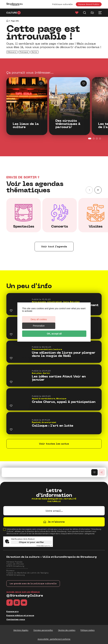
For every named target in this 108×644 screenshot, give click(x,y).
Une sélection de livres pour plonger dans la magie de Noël (64, 354)
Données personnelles (43, 630)
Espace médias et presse (20, 615)
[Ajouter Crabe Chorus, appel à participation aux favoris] (11, 406)
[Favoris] (77, 13)
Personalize (70, 323)
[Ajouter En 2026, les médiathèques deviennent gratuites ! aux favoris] (11, 310)
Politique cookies (88, 630)
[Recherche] (85, 13)
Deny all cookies (38, 323)
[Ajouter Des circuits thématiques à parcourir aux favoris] (84, 83)
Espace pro (12, 611)
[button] (98, 190)
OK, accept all (54, 330)
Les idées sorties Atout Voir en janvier (59, 378)
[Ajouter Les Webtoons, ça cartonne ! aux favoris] (11, 334)
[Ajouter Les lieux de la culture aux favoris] (41, 83)
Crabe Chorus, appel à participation (64, 402)
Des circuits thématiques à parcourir (68, 124)
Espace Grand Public (89, 4)
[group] (24, 215)
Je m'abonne (56, 522)
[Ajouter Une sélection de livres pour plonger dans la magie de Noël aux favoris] (11, 358)
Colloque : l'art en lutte (53, 426)
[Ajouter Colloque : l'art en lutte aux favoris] (11, 429)
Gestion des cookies (67, 630)
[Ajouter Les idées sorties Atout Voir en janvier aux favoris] (11, 382)
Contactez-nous (16, 619)
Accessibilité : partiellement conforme (54, 639)
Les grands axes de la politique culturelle (33, 584)
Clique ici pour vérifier (31, 542)
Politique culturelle (62, 4)
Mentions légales (21, 630)
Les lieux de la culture (26, 125)
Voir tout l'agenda (54, 246)
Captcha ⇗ (44, 546)
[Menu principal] (100, 13)
